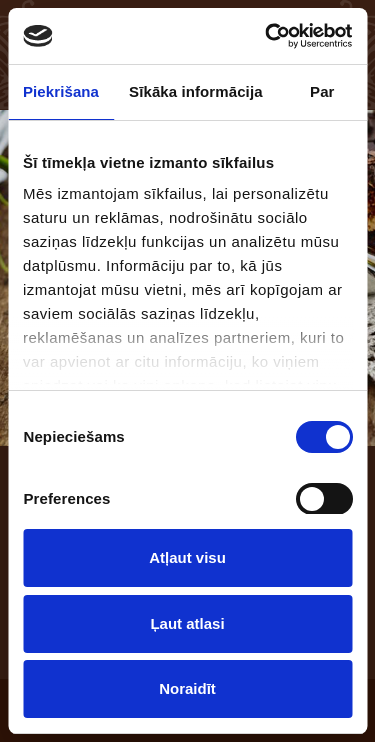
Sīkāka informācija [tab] (196, 91)
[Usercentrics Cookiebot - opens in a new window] (267, 36)
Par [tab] (322, 91)
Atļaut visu (187, 557)
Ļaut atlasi (187, 623)
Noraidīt (187, 688)
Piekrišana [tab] (61, 91)
